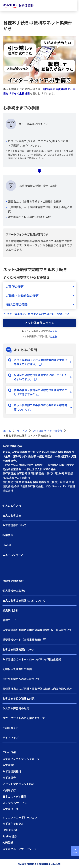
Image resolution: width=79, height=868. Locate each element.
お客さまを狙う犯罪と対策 (18, 698)
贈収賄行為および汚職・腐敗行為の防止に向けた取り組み (37, 689)
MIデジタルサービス (15, 803)
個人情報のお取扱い (14, 591)
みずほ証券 (9, 778)
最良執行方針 (10, 610)
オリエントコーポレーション (20, 817)
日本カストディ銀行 (14, 796)
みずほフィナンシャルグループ (21, 759)
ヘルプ (75, 852)
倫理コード (9, 620)
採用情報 (8, 535)
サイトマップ (10, 738)
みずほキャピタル (13, 824)
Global (7, 545)
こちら (53, 331)
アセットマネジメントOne (18, 784)
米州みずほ (9, 790)
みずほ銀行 (9, 765)
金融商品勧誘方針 (13, 581)
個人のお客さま (12, 506)
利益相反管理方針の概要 (17, 669)
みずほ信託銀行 (12, 771)
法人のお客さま (12, 515)
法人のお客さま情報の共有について (24, 600)
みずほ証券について (14, 525)
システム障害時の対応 (16, 708)
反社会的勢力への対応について (21, 679)
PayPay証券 (10, 836)
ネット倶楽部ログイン (39, 323)
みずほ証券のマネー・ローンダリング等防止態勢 (32, 659)
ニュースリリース (13, 555)
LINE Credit (10, 830)
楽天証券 (8, 842)
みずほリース (10, 809)
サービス (22, 431)
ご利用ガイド (10, 728)
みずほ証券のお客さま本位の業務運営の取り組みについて (37, 630)
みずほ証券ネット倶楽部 (48, 431)
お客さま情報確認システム (18, 649)
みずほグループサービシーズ (20, 849)
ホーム (7, 431)
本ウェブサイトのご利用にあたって (24, 718)
